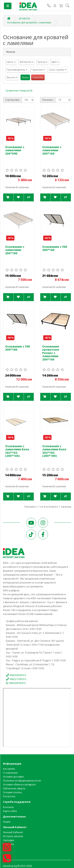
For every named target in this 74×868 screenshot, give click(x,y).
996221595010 (16, 679)
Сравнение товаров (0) (19, 91)
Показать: (48, 100)
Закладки (8, 840)
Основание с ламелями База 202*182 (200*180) (54, 451)
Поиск (25, 77)
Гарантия (38, 70)
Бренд (43, 62)
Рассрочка (9, 796)
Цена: (11, 62)
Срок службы (58, 70)
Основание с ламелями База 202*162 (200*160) (17, 451)
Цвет (55, 62)
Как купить (9, 769)
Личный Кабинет (13, 832)
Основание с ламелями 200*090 (15, 150)
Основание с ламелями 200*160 (52, 150)
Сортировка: (13, 100)
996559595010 (16, 675)
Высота (12, 77)
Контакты (8, 807)
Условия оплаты (12, 792)
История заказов (13, 836)
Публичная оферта (14, 788)
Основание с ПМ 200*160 (55, 248)
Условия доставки (13, 777)
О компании (10, 773)
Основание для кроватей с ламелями (29, 23)
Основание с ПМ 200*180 (18, 348)
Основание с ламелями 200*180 (15, 250)
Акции (7, 822)
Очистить (38, 77)
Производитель (17, 70)
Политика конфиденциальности (22, 781)
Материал (27, 62)
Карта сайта (10, 811)
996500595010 (16, 683)
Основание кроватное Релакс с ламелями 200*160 (51, 353)
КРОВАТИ (24, 19)
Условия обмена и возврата (19, 785)
